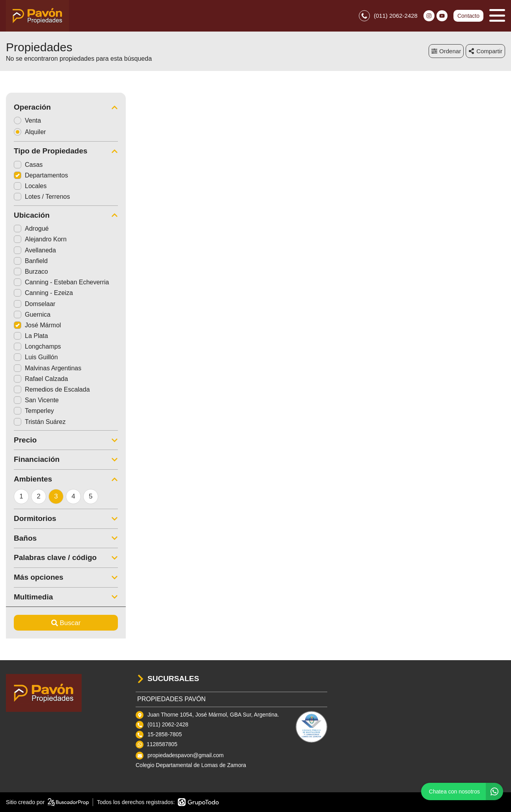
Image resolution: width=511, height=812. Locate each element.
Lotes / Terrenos (42, 197)
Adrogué (31, 229)
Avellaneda (35, 250)
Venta (30, 120)
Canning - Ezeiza (43, 293)
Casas (28, 165)
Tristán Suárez (40, 422)
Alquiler (32, 132)
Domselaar (35, 304)
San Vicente (36, 400)
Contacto (468, 16)
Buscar (66, 623)
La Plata (31, 336)
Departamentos (41, 175)
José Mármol (37, 325)
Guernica (32, 315)
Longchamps (37, 346)
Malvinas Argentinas (48, 368)
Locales (30, 186)
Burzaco (31, 272)
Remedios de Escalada (52, 389)
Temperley (34, 411)
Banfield (31, 261)
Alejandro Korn (40, 239)
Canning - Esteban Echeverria (61, 282)
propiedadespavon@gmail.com (186, 755)
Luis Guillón (36, 357)
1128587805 (162, 744)
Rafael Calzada (41, 379)
